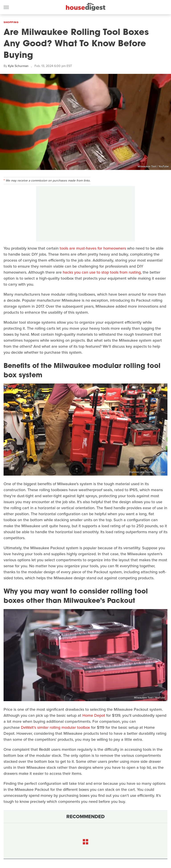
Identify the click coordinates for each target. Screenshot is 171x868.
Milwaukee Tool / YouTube (153, 166)
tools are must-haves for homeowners (93, 248)
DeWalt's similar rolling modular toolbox (55, 727)
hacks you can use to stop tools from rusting (102, 272)
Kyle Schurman (18, 66)
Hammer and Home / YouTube (147, 472)
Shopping (11, 22)
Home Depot (94, 715)
